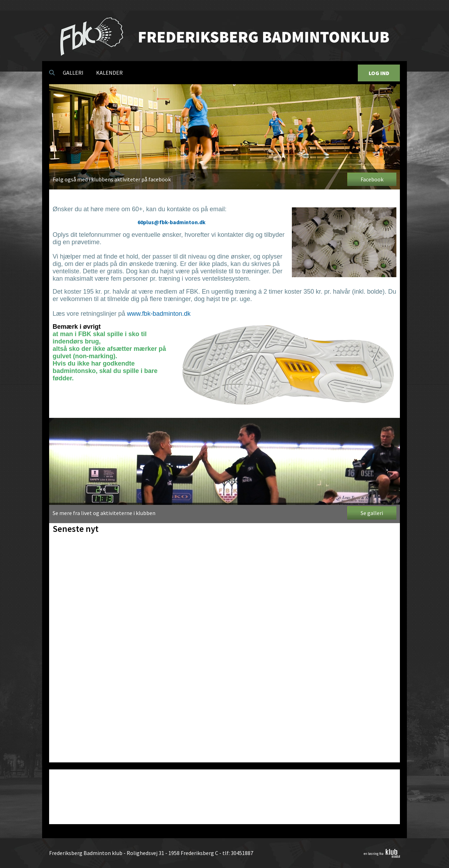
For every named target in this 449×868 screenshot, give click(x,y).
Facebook (372, 179)
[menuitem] (52, 73)
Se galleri (372, 513)
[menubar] (88, 73)
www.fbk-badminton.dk (159, 314)
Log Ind (379, 73)
